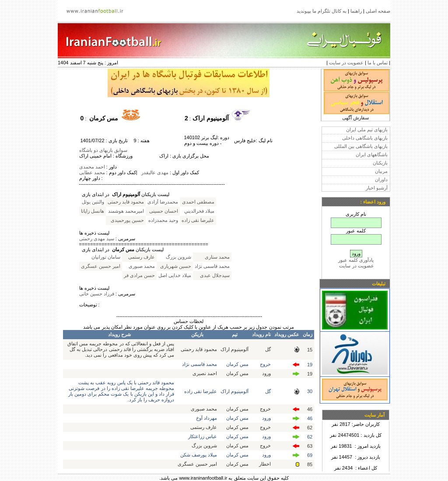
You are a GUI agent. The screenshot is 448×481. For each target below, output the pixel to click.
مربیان (381, 171)
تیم (235, 334)
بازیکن (197, 334)
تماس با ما (378, 63)
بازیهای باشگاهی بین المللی (361, 146)
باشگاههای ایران (372, 154)
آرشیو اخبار (377, 188)
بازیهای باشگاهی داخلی (365, 138)
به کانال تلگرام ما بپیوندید (322, 11)
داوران (381, 179)
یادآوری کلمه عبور (356, 260)
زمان (308, 334)
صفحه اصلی (378, 11)
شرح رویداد (119, 334)
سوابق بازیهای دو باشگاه (103, 150)
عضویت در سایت (346, 63)
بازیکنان (380, 163)
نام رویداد (261, 334)
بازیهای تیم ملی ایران (367, 130)
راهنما (356, 11)
